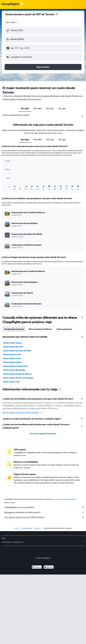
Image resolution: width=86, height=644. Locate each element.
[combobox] (12, 22)
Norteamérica (27, 531)
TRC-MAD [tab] (25, 109)
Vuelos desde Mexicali (13, 347)
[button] (43, 30)
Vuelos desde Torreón (12, 362)
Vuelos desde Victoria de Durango (18, 378)
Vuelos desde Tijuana (12, 343)
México (38, 531)
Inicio (16, 531)
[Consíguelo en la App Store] (49, 570)
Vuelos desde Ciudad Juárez (15, 366)
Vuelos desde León (11, 382)
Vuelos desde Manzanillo (14, 370)
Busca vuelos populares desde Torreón (23, 413)
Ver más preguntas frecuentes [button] (43, 433)
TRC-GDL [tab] (50, 109)
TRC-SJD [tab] (62, 109)
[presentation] (57, 14)
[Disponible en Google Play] (37, 570)
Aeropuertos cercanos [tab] (14, 329)
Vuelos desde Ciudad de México (17, 374)
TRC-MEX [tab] (38, 109)
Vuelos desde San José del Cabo (17, 351)
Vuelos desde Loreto (12, 358)
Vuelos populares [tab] (64, 329)
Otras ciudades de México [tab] (40, 329)
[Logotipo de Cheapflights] (10, 4)
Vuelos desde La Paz (12, 354)
